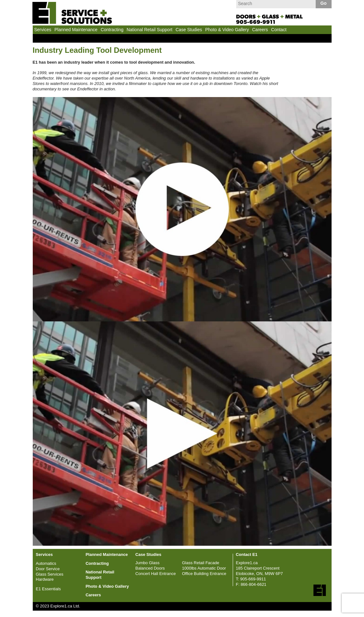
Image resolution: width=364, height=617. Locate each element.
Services (43, 30)
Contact (279, 30)
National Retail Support (149, 30)
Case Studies (189, 30)
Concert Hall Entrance (156, 574)
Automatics (46, 563)
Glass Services (50, 574)
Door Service (48, 569)
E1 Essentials (48, 589)
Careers (260, 30)
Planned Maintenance (76, 30)
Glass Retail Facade (200, 563)
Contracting (112, 30)
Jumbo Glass (148, 563)
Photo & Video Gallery (227, 30)
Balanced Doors (150, 568)
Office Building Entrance (204, 574)
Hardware (45, 579)
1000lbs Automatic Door (204, 568)
